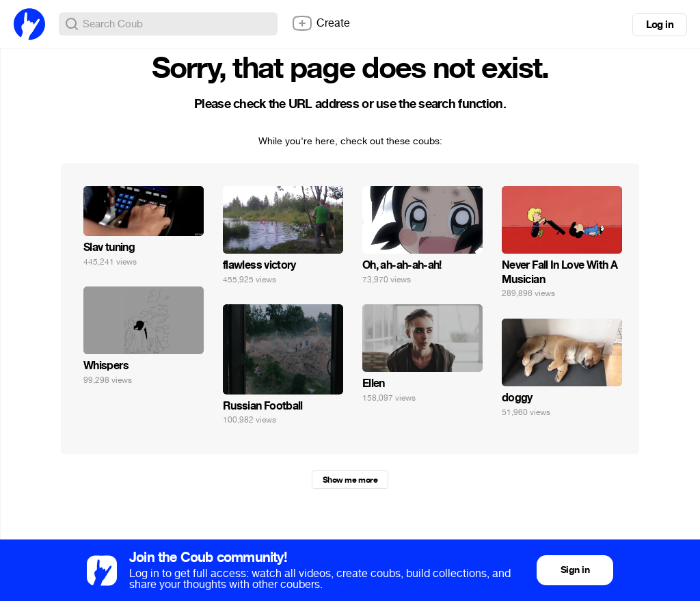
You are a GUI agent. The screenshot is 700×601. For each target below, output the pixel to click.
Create (321, 23)
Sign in (575, 570)
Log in (660, 25)
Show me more (350, 480)
